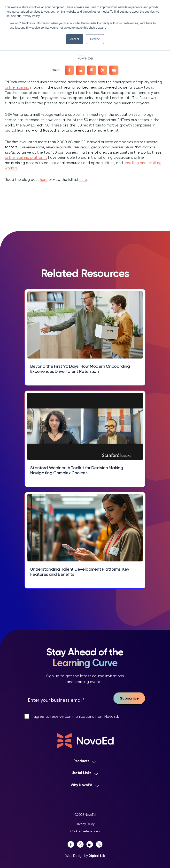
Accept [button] (75, 39)
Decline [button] (95, 39)
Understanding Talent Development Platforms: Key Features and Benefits (80, 572)
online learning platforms (26, 158)
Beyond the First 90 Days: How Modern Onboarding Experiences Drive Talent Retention (80, 369)
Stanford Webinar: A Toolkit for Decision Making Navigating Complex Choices (77, 470)
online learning (17, 87)
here (44, 180)
